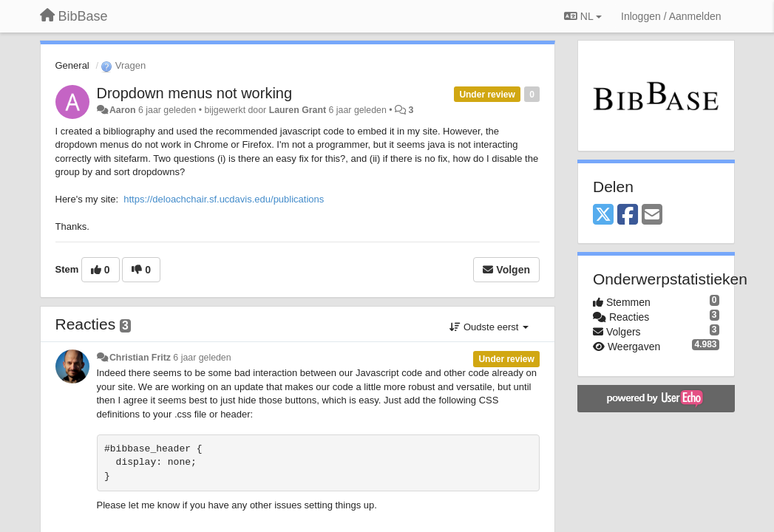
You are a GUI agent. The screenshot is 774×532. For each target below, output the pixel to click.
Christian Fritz (140, 358)
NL (583, 16)
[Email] (652, 215)
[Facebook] (628, 215)
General (72, 65)
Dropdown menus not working (195, 93)
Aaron (123, 110)
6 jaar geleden (202, 358)
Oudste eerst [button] (489, 327)
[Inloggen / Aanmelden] (671, 16)
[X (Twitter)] (603, 215)
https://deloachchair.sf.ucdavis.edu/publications (224, 199)
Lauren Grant (298, 110)
